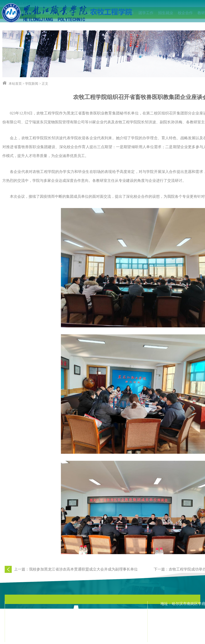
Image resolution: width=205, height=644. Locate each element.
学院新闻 (32, 84)
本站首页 (15, 84)
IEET (8, 24)
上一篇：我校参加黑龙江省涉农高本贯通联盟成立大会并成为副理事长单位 (76, 569)
